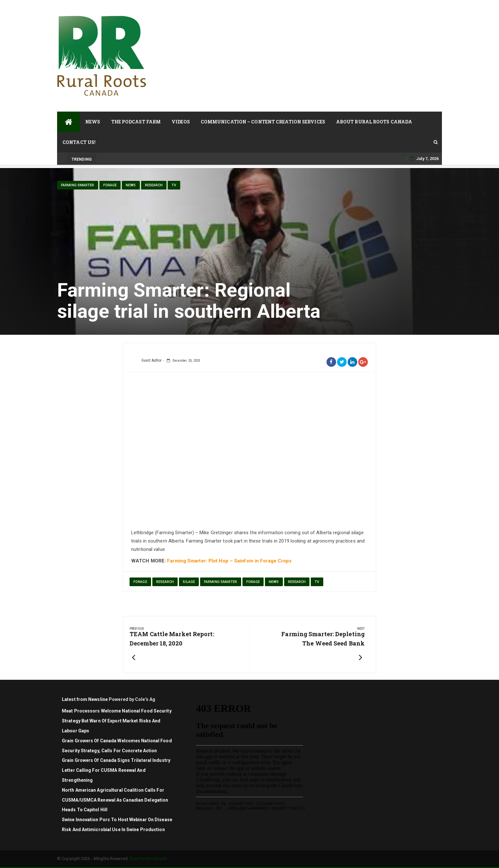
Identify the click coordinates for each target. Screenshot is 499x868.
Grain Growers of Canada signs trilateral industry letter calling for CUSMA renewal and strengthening (116, 770)
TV (174, 185)
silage (189, 582)
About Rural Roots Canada (374, 122)
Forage (110, 185)
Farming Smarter (78, 185)
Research (154, 185)
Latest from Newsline (85, 699)
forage (140, 582)
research (165, 582)
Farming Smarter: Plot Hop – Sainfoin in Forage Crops (229, 561)
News (93, 122)
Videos (181, 122)
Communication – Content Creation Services (263, 122)
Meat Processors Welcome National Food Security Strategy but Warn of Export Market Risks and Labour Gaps (117, 721)
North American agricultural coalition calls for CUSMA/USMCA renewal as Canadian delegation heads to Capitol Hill (115, 800)
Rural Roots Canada (148, 859)
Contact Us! (79, 142)
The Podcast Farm (136, 122)
